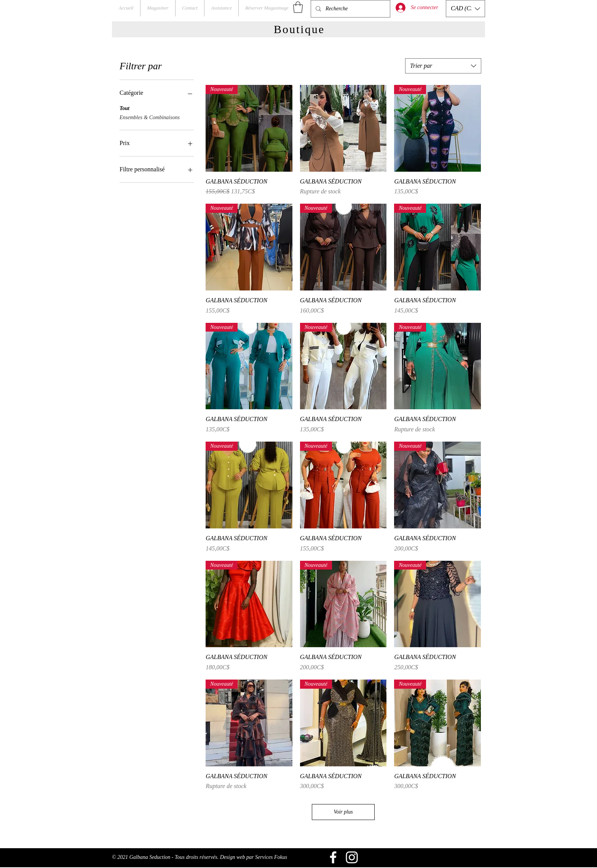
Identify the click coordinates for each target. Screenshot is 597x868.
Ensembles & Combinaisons (150, 117)
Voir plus (343, 812)
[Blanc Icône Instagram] (352, 857)
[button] (298, 7)
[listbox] (465, 9)
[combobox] (443, 66)
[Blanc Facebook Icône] (333, 857)
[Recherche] (350, 9)
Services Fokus (271, 857)
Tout (125, 108)
